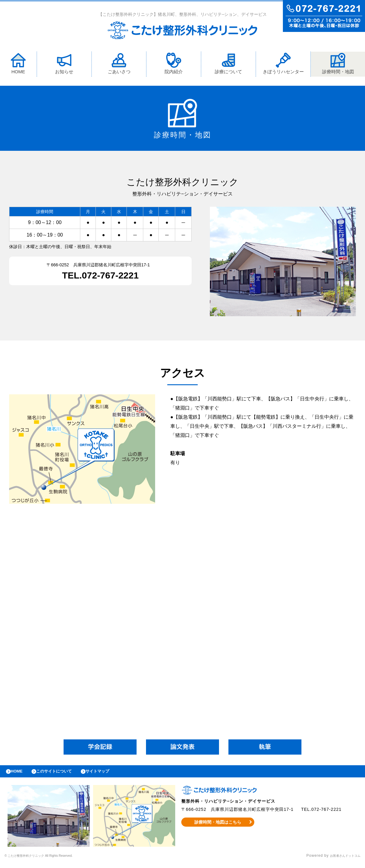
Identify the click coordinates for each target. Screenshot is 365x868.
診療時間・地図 (338, 65)
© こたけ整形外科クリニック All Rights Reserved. (51, 860)
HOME (18, 65)
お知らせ (64, 65)
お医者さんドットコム (341, 860)
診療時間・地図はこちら (218, 827)
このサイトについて (62, 774)
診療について (228, 65)
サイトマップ (111, 774)
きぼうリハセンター (283, 65)
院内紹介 (174, 65)
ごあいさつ (119, 65)
